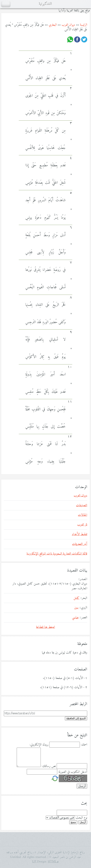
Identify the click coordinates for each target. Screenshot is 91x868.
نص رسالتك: (49, 766)
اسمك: (84, 745)
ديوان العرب (68, 25)
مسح (73, 822)
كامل (76, 598)
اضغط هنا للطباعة (45, 627)
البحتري (53, 25)
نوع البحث (82, 818)
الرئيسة (84, 25)
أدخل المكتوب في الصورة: (73, 772)
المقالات (83, 515)
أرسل (83, 822)
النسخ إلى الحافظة (76, 718)
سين (76, 608)
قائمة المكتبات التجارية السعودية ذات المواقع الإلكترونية (57, 554)
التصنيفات (82, 505)
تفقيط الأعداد (80, 534)
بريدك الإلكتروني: (39, 745)
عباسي (75, 618)
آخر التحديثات (80, 544)
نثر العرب (82, 525)
